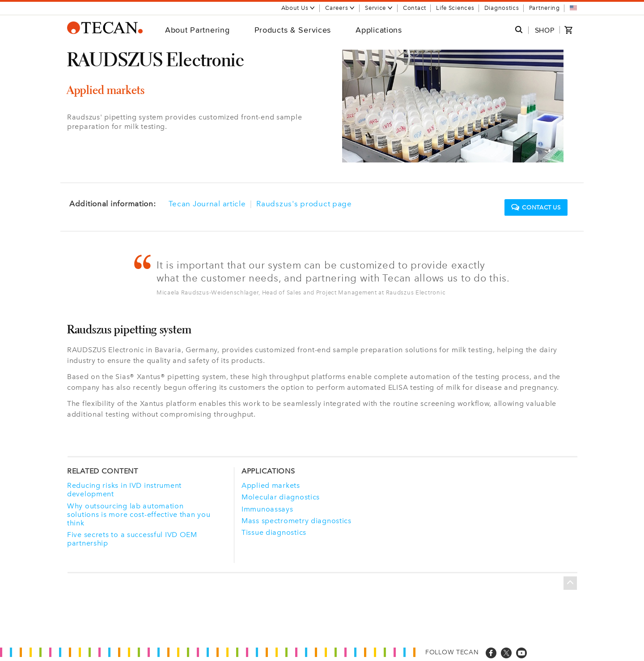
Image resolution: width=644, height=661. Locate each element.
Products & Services (293, 30)
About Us (299, 8)
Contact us (536, 208)
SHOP (545, 30)
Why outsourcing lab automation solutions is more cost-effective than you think (139, 514)
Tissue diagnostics (274, 532)
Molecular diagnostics (281, 497)
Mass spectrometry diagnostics (297, 521)
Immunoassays (267, 509)
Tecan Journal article (207, 204)
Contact (415, 8)
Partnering (544, 8)
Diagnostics (502, 8)
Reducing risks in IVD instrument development (124, 490)
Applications (379, 30)
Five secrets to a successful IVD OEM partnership (132, 539)
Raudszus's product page (304, 204)
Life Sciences (455, 8)
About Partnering (197, 30)
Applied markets (271, 485)
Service (379, 8)
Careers (340, 8)
